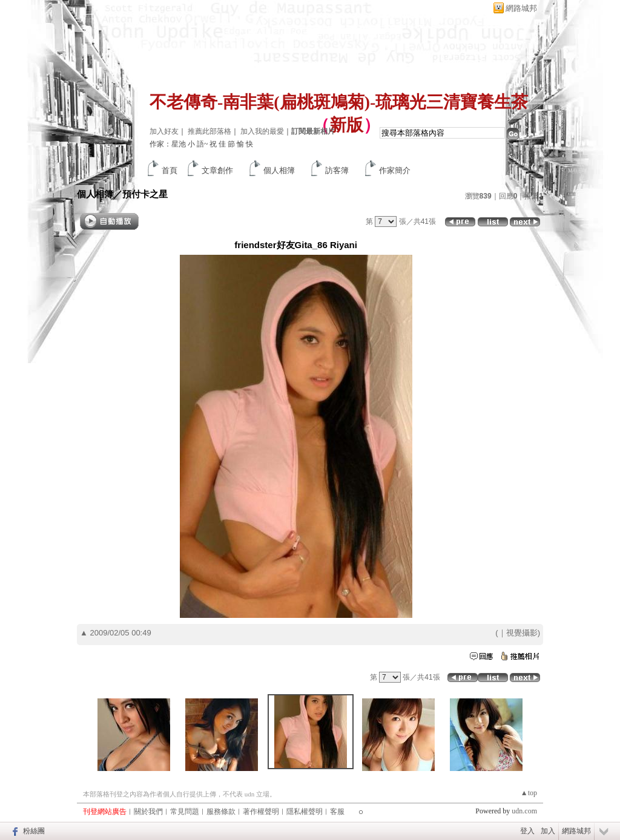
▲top (529, 793)
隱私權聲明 (305, 812)
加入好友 (164, 131)
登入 (527, 831)
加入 (548, 831)
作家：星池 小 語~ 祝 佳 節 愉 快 (202, 144)
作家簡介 (395, 170)
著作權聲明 (261, 812)
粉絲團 (34, 831)
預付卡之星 (145, 194)
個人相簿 (279, 170)
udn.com (524, 811)
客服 (337, 812)
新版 (346, 125)
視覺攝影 (522, 633)
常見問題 (185, 812)
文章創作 (217, 170)
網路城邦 (521, 8)
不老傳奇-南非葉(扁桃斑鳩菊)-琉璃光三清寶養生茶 (339, 102)
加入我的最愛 (262, 131)
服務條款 (221, 812)
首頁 (170, 170)
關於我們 (148, 812)
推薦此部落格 (209, 131)
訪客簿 (337, 170)
